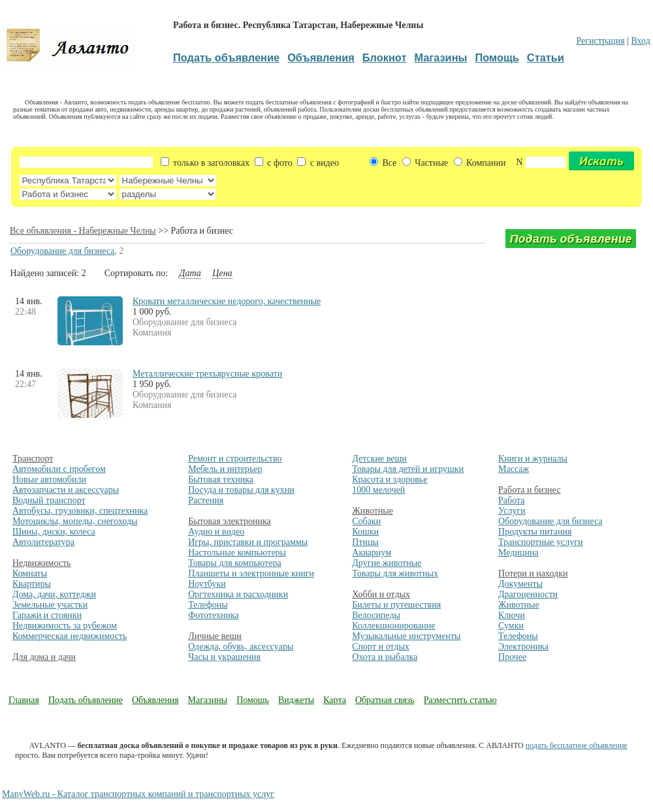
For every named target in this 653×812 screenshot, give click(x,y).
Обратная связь (385, 700)
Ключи (512, 615)
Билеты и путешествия (396, 605)
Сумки (511, 626)
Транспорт (33, 459)
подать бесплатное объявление (577, 745)
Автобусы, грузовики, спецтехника (80, 511)
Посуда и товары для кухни (241, 490)
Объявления (155, 700)
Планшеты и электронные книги (251, 573)
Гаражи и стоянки (47, 615)
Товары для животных (395, 573)
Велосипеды (376, 615)
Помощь (253, 700)
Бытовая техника (221, 479)
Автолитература (43, 542)
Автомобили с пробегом (59, 469)
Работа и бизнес (529, 490)
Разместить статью (460, 700)
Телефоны (208, 605)
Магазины (208, 700)
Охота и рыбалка (385, 657)
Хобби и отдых (381, 594)
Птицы (365, 542)
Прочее (512, 657)
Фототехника (214, 615)
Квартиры (32, 584)
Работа (511, 500)
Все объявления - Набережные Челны (83, 231)
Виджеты (296, 700)
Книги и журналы (533, 459)
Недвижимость (41, 563)
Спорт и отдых (381, 647)
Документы (520, 584)
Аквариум (372, 553)
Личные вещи (215, 636)
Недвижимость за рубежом (65, 626)
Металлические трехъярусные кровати (207, 374)
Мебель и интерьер (225, 469)
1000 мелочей (378, 490)
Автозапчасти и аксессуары (66, 490)
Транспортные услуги (540, 542)
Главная (24, 700)
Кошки (365, 532)
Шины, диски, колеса (54, 532)
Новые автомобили (49, 479)
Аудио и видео (216, 532)
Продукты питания (535, 532)
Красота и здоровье (390, 479)
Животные (373, 511)
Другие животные (387, 563)
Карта (335, 700)
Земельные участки (50, 605)
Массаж (514, 469)
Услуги (512, 511)
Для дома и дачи (44, 657)
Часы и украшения (224, 657)
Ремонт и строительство (235, 459)
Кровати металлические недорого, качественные (227, 301)
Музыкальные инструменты (406, 636)
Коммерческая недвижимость (70, 636)
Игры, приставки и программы (248, 542)
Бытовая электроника (230, 521)
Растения (206, 500)
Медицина (518, 553)
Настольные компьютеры (237, 553)
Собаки (366, 521)
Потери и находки (533, 573)
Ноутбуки (207, 584)
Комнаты (30, 573)
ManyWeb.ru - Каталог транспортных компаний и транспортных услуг (138, 794)
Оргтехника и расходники (238, 594)
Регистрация (600, 41)
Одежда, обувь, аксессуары (241, 647)
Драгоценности (528, 594)
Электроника (523, 647)
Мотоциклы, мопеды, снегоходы (75, 521)
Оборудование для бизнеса (62, 251)
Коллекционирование (393, 626)
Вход (640, 41)
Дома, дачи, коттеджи (54, 594)
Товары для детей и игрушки (408, 469)
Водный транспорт (49, 500)
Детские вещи (379, 459)
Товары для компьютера (234, 563)
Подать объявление (86, 700)
